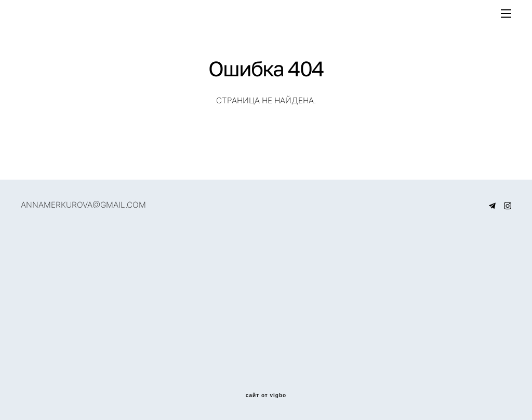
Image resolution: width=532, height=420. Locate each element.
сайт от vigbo (266, 396)
